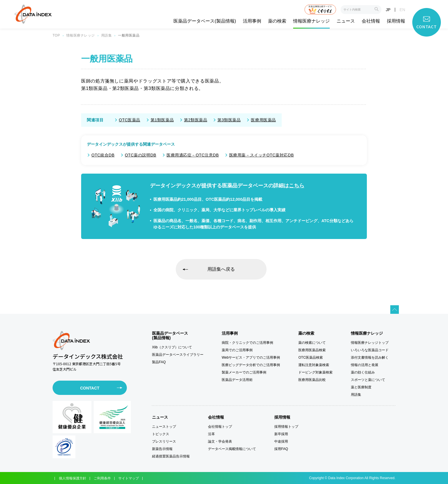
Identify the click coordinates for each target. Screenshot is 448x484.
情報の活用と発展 (365, 365)
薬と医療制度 (361, 387)
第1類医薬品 (162, 120)
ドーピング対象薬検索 (315, 372)
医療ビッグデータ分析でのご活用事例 (251, 365)
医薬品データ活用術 (237, 380)
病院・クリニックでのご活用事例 (247, 343)
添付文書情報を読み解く (370, 358)
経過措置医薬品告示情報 (171, 456)
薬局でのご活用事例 (237, 350)
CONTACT (90, 388)
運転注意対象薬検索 (314, 365)
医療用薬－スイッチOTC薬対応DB (262, 155)
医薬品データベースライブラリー (178, 355)
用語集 (106, 35)
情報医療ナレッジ (311, 21)
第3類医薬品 (229, 120)
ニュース (346, 21)
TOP (56, 35)
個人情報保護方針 (73, 478)
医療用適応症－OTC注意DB (193, 155)
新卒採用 (281, 434)
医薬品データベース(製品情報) (205, 21)
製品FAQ (159, 362)
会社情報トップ (220, 427)
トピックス (161, 434)
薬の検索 (277, 21)
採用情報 (396, 21)
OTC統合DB (103, 155)
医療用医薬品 (263, 120)
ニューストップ (164, 427)
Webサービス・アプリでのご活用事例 (251, 358)
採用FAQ (281, 449)
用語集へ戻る (221, 269)
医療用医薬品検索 (312, 350)
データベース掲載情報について (232, 449)
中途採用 (281, 441)
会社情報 (371, 21)
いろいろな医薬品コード (370, 350)
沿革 (211, 434)
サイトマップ (129, 478)
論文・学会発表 (220, 441)
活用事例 (252, 21)
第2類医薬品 (196, 120)
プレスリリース (164, 441)
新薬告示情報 (162, 449)
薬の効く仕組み (363, 372)
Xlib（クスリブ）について (172, 347)
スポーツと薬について (368, 380)
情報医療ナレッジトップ (370, 343)
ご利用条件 (102, 478)
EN (402, 10)
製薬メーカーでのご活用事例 (244, 372)
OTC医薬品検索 (310, 358)
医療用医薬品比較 (312, 380)
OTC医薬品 (130, 120)
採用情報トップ (286, 427)
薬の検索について (312, 343)
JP (388, 10)
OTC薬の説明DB (141, 155)
